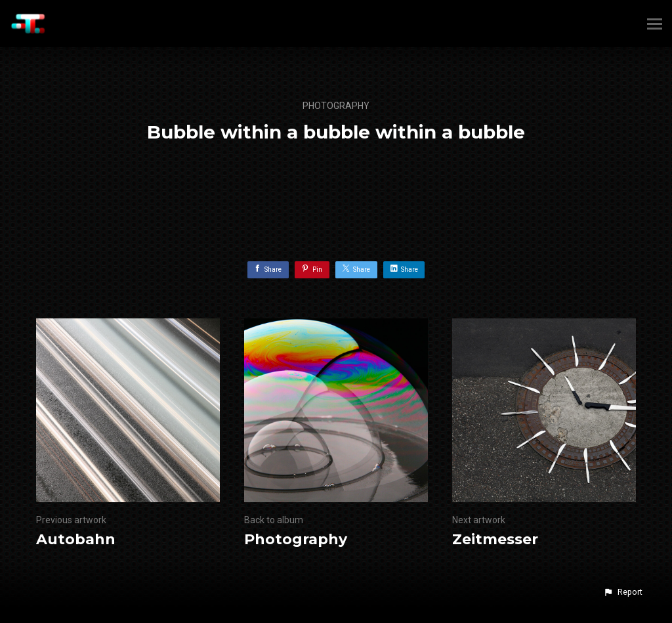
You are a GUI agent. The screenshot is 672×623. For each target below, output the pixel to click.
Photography (336, 106)
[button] (623, 592)
